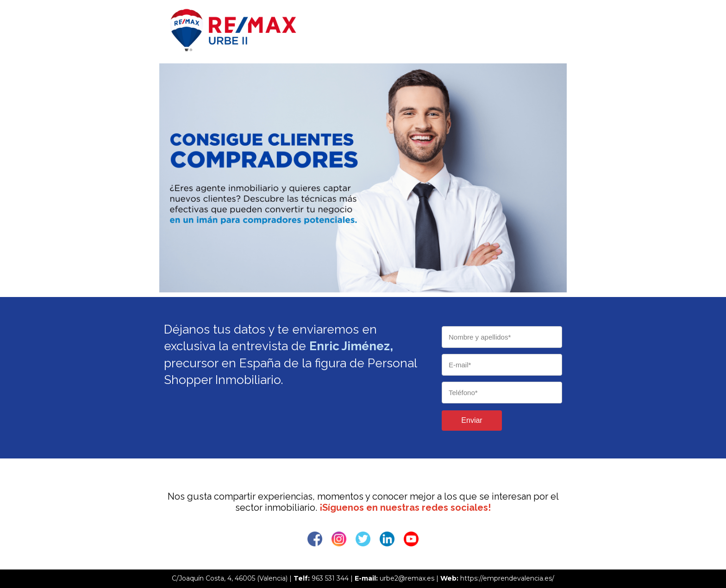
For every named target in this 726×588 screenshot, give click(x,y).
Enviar (472, 420)
